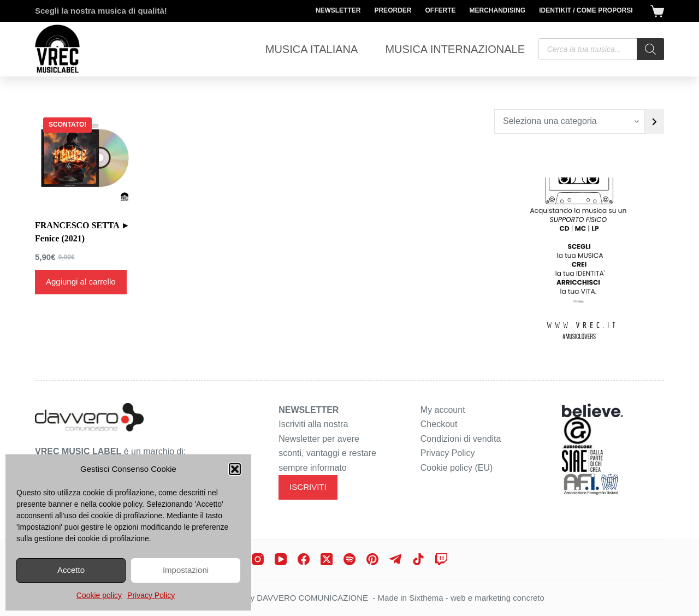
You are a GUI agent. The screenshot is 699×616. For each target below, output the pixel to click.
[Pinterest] (372, 559)
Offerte (440, 10)
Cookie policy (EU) (457, 468)
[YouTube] (281, 559)
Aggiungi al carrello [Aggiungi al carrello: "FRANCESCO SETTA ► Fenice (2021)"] (81, 282)
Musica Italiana (312, 49)
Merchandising (497, 10)
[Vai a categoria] (654, 122)
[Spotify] (349, 559)
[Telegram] (395, 559)
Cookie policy (99, 595)
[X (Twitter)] (327, 559)
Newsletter (338, 10)
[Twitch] (441, 559)
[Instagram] (258, 559)
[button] (235, 469)
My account (443, 410)
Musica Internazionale (455, 49)
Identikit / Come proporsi (586, 10)
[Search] (650, 49)
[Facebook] (304, 559)
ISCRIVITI (308, 487)
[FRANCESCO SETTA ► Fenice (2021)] (83, 157)
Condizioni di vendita (461, 439)
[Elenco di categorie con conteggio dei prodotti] (570, 122)
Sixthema (426, 598)
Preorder (393, 10)
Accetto (71, 570)
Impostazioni (186, 570)
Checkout (439, 424)
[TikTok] (418, 559)
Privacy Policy (151, 595)
